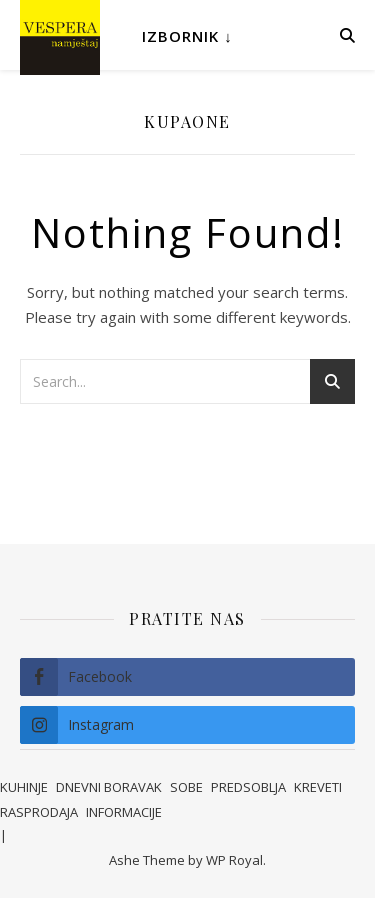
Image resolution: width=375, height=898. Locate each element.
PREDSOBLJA (248, 787)
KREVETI (318, 787)
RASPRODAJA (39, 812)
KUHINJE (24, 787)
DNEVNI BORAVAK (109, 787)
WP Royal (234, 860)
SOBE (186, 787)
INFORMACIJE (124, 812)
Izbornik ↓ (187, 36)
